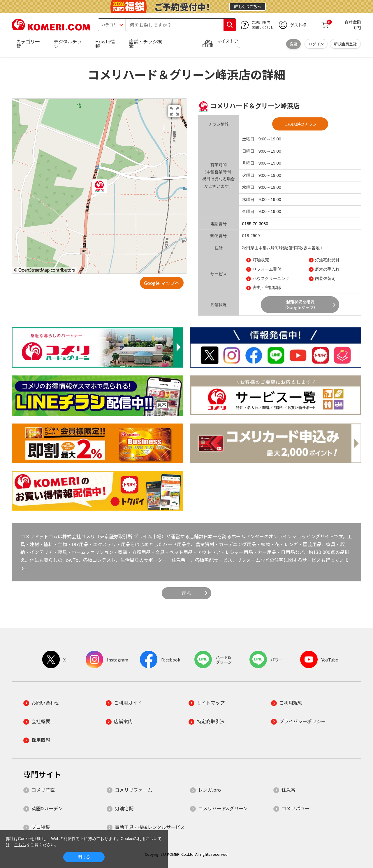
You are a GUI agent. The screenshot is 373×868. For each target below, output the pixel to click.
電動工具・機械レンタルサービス (150, 827)
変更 (293, 44)
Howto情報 (105, 44)
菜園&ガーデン (47, 808)
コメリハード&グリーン (223, 808)
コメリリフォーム (133, 790)
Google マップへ (162, 283)
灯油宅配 (124, 808)
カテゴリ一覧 (28, 44)
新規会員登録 (345, 44)
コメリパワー (295, 808)
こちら (20, 845)
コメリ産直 (43, 790)
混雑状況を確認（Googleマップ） (300, 304)
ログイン (316, 44)
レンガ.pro (210, 790)
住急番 (288, 790)
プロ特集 (41, 827)
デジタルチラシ (68, 44)
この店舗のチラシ (300, 124)
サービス (219, 274)
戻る (186, 593)
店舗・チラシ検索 (145, 44)
